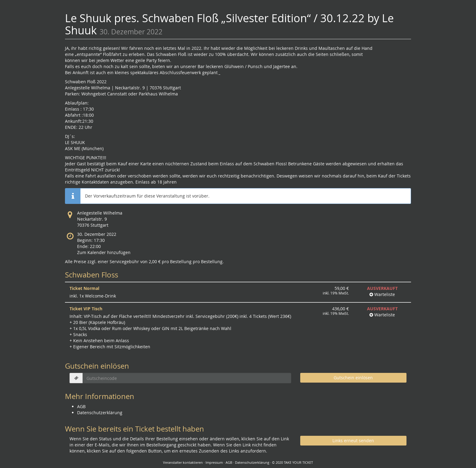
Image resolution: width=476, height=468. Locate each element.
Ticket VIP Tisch (86, 309)
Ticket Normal (84, 288)
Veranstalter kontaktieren (183, 462)
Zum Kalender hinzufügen (104, 252)
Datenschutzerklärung (100, 413)
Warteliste (382, 294)
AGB (81, 406)
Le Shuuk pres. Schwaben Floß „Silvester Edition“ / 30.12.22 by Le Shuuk (229, 24)
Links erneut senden (353, 440)
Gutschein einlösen (353, 378)
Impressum (214, 462)
